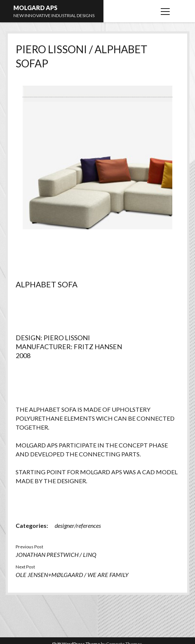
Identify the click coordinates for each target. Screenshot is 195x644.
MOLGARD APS (35, 8)
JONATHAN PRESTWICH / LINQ (56, 554)
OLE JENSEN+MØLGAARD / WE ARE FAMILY (72, 575)
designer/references (78, 525)
